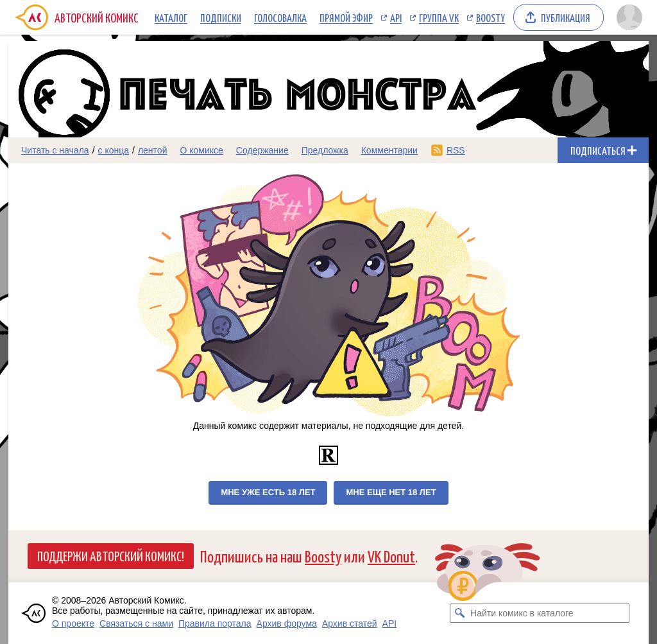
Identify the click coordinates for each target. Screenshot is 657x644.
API (396, 17)
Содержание (262, 150)
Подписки (221, 17)
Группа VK (439, 17)
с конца (114, 150)
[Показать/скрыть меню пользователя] (629, 17)
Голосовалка (280, 17)
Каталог (171, 17)
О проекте (73, 623)
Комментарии (389, 150)
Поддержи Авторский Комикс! (111, 555)
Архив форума (287, 623)
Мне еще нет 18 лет (391, 492)
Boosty (491, 17)
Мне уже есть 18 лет (268, 492)
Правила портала (215, 623)
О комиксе (201, 150)
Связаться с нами (136, 623)
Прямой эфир (346, 17)
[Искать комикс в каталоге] (459, 613)
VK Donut (391, 556)
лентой (153, 150)
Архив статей (350, 623)
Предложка (325, 150)
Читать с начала (55, 150)
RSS (456, 150)
